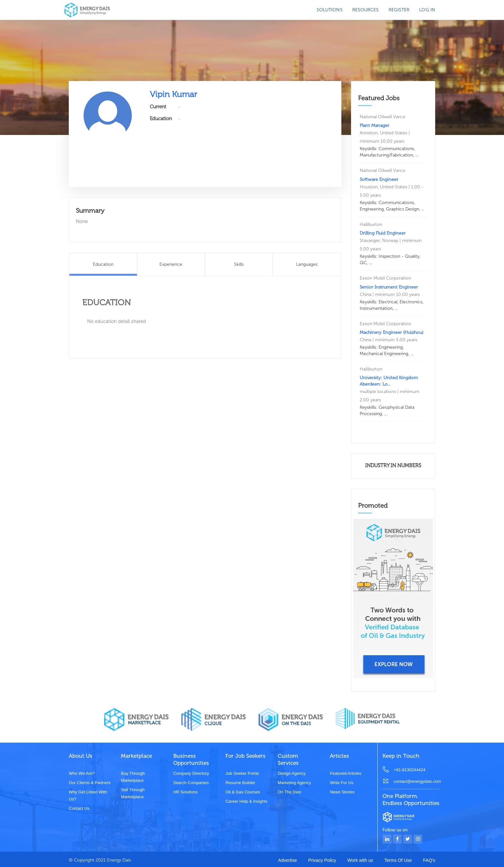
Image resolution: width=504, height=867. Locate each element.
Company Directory (191, 773)
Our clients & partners (90, 783)
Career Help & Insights (246, 801)
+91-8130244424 (410, 770)
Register (399, 10)
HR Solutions (185, 792)
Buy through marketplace (133, 777)
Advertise (287, 860)
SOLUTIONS (330, 10)
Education (103, 264)
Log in (427, 10)
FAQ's (429, 860)
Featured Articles (346, 773)
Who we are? (82, 773)
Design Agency (292, 773)
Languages (307, 264)
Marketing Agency (294, 783)
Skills (239, 264)
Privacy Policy (322, 860)
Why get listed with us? (88, 795)
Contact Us (79, 808)
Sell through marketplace (133, 793)
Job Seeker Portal (242, 773)
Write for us (342, 783)
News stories (342, 792)
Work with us (360, 860)
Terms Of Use (398, 860)
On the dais (289, 792)
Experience (171, 264)
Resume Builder (240, 783)
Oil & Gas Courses (243, 792)
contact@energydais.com (417, 781)
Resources (366, 10)
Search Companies (191, 783)
